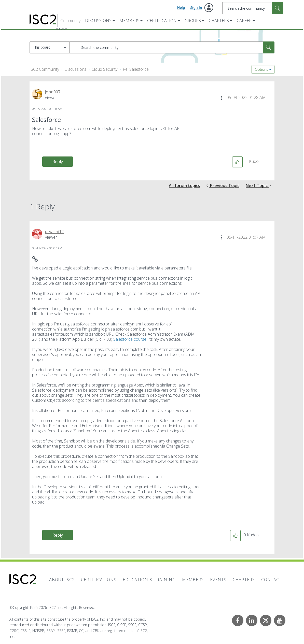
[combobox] (253, 8)
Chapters (219, 21)
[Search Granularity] (50, 47)
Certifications (99, 580)
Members (129, 21)
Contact (271, 580)
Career (244, 21)
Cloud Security (105, 69)
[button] (221, 98)
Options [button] (261, 69)
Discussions (98, 21)
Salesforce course (130, 339)
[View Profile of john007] (53, 92)
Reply (58, 162)
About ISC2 (62, 580)
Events (218, 580)
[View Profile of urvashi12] (54, 232)
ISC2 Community (44, 69)
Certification (162, 21)
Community (70, 21)
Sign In (196, 8)
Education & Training (149, 580)
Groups (193, 21)
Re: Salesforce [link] (136, 69)
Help (181, 8)
